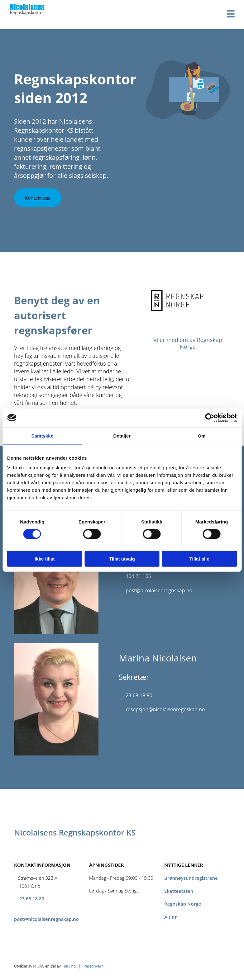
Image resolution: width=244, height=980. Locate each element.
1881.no (69, 966)
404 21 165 (138, 576)
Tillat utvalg (122, 559)
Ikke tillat (45, 559)
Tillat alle (199, 559)
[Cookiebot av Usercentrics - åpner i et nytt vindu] (210, 418)
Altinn (171, 917)
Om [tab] (202, 436)
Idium (38, 966)
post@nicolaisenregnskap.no (159, 590)
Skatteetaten (179, 891)
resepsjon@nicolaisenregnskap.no (166, 709)
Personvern (93, 966)
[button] (38, 198)
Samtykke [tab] (42, 436)
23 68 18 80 (139, 695)
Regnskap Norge (183, 904)
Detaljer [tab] (122, 436)
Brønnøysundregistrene (191, 878)
